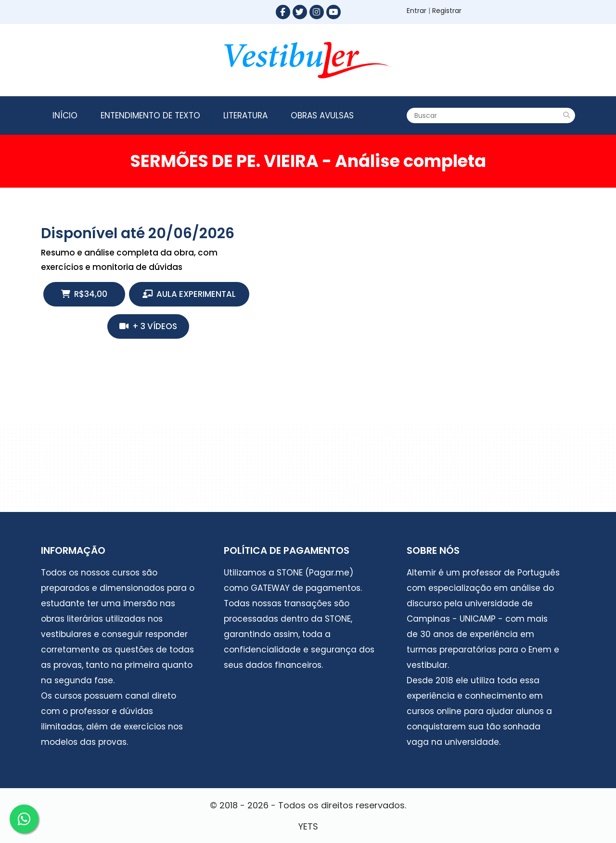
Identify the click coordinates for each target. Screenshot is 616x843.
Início (65, 115)
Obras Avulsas (322, 115)
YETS (308, 826)
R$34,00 (84, 294)
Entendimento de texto (150, 115)
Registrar (447, 11)
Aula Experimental (189, 294)
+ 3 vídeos (148, 326)
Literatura (245, 115)
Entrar (417, 11)
